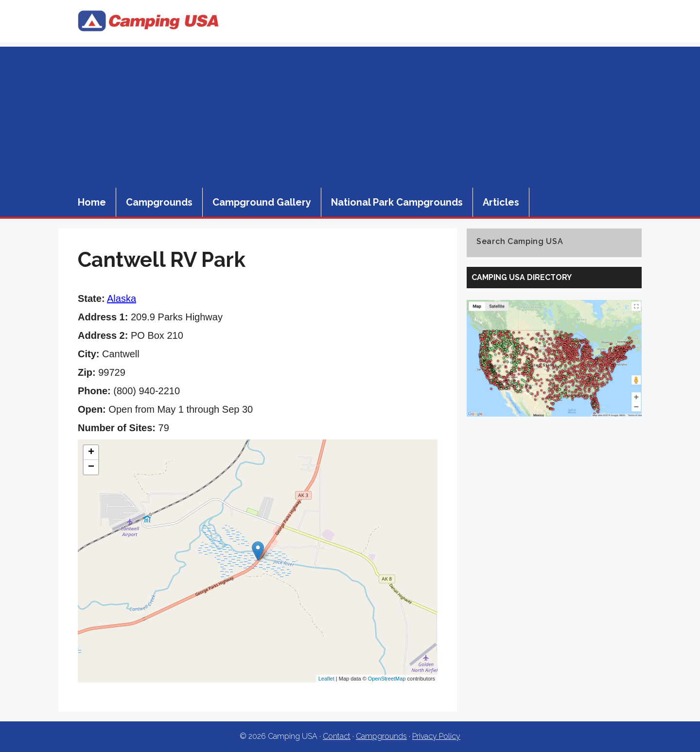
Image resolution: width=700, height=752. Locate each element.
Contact (337, 736)
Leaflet (326, 679)
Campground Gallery (262, 202)
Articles (501, 202)
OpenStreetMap (387, 679)
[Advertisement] (350, 115)
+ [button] (91, 453)
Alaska (122, 298)
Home (92, 202)
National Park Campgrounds (397, 202)
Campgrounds (159, 202)
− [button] (91, 467)
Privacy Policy (436, 736)
